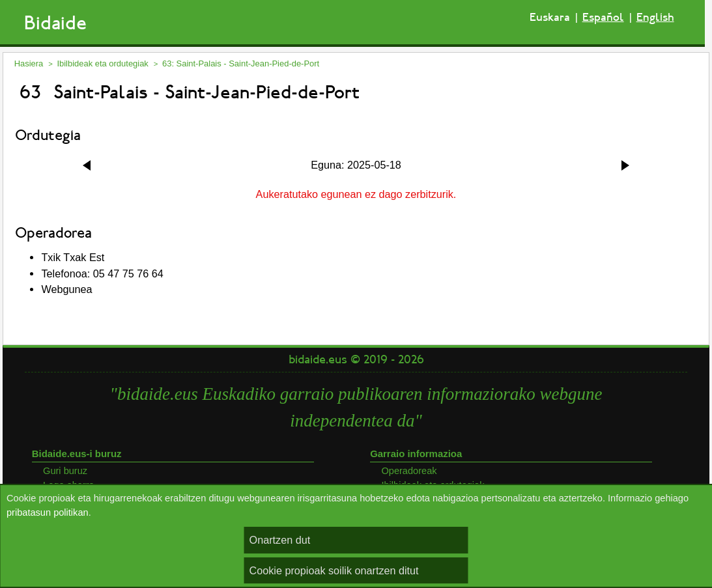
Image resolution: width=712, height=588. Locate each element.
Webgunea (66, 289)
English (655, 17)
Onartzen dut (280, 540)
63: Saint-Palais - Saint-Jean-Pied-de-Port (241, 63)
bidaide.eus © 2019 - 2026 (356, 359)
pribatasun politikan (48, 512)
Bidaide (55, 23)
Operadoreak (409, 471)
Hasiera (29, 63)
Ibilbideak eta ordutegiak (102, 63)
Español (603, 17)
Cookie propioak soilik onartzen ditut (334, 570)
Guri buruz (65, 471)
